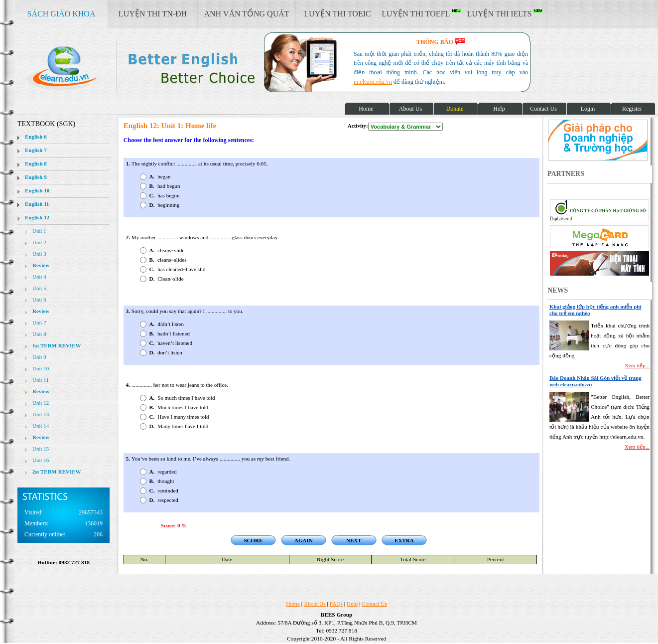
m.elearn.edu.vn (373, 82)
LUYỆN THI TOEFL (421, 13)
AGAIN (304, 540)
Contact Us (374, 604)
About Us (315, 604)
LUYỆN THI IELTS (505, 13)
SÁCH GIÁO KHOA (62, 14)
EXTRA (404, 540)
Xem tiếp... (637, 365)
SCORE (253, 540)
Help (352, 604)
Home (293, 604)
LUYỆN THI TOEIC (337, 14)
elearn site (158, 67)
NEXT (354, 540)
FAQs (336, 604)
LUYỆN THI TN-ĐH (153, 14)
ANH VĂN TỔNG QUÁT (246, 14)
